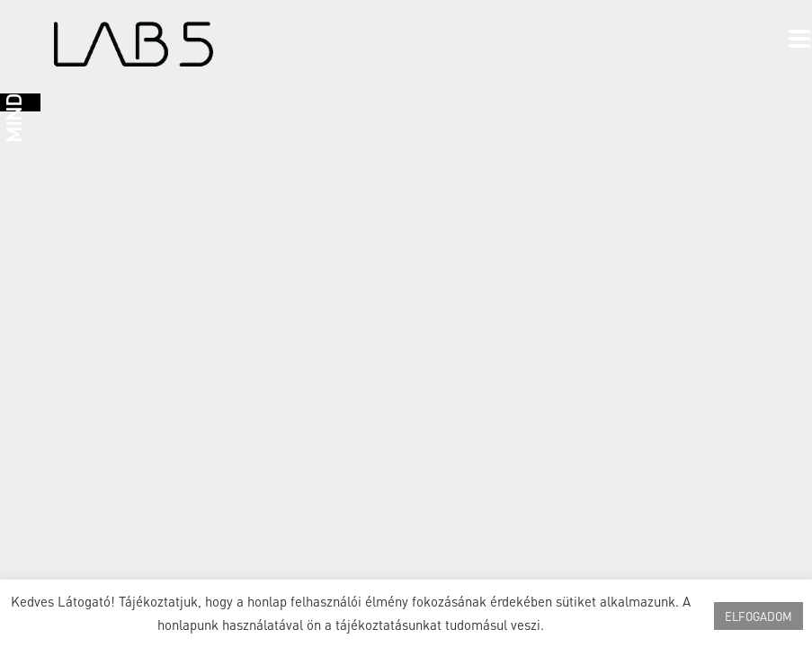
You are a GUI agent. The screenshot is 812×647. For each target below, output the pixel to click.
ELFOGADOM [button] (758, 616)
